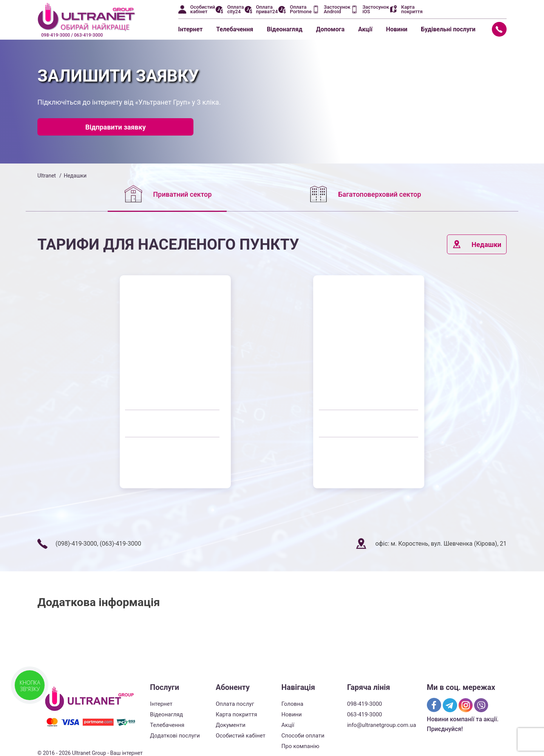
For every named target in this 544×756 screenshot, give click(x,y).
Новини (397, 29)
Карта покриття (412, 9)
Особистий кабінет (203, 9)
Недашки (477, 244)
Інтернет (191, 29)
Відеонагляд (284, 29)
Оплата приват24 (267, 9)
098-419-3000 (365, 704)
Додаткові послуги (175, 736)
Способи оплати (303, 736)
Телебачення (235, 29)
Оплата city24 (235, 9)
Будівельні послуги (448, 29)
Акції (365, 29)
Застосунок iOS (376, 9)
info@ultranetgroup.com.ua (382, 725)
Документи (231, 725)
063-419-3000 (365, 714)
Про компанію (300, 746)
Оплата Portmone (301, 9)
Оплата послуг (235, 704)
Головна (292, 704)
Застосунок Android (337, 9)
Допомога (330, 29)
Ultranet (47, 176)
